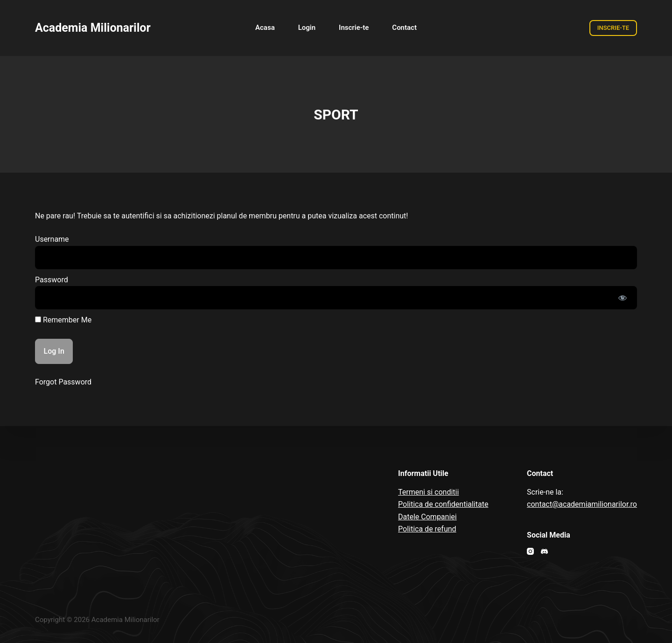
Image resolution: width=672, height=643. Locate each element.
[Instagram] (530, 551)
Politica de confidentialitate (443, 504)
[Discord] (544, 551)
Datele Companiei (427, 517)
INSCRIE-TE (613, 28)
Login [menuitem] (307, 28)
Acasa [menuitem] (265, 28)
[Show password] (623, 298)
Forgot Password (63, 382)
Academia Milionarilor (93, 28)
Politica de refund (427, 529)
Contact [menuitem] (404, 28)
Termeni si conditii (428, 492)
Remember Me (63, 320)
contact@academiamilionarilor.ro (582, 504)
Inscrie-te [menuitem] (354, 28)
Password (52, 280)
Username (52, 239)
